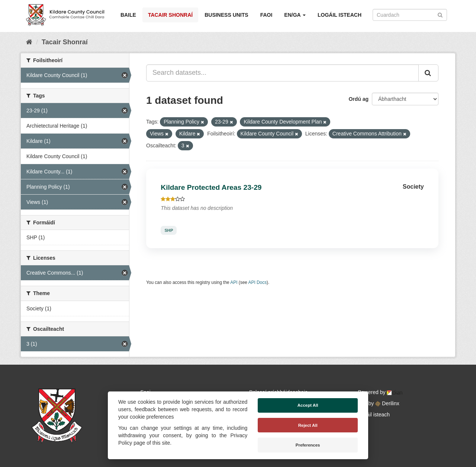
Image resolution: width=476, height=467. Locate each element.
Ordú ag (358, 99)
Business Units (226, 15)
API (234, 282)
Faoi (266, 15)
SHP (169, 230)
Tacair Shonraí (170, 15)
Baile (128, 15)
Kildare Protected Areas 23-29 (211, 187)
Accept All (308, 405)
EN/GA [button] (295, 15)
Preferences (308, 445)
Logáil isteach (340, 15)
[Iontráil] (440, 14)
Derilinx (387, 403)
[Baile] (29, 42)
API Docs (258, 282)
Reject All (308, 425)
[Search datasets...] (282, 73)
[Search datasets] (410, 15)
